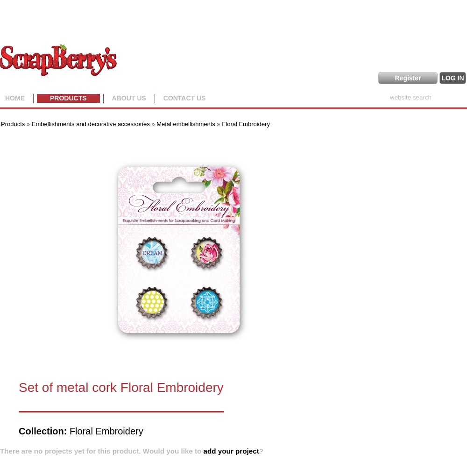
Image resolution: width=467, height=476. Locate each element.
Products (68, 98)
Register (408, 78)
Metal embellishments (186, 124)
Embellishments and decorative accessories (92, 124)
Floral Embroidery (246, 124)
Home (15, 98)
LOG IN (453, 78)
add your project (231, 451)
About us (129, 98)
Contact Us (185, 98)
